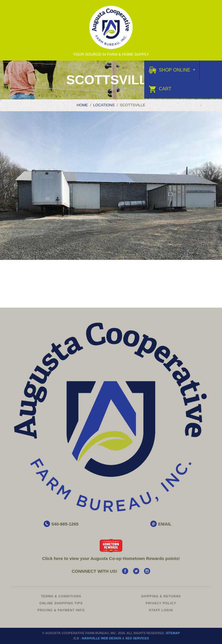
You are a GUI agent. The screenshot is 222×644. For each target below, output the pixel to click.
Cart (160, 89)
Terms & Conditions (61, 596)
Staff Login (161, 610)
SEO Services (137, 638)
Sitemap (173, 633)
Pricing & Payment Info (61, 610)
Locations (104, 105)
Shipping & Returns (161, 596)
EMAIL (165, 524)
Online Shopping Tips (61, 603)
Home (82, 105)
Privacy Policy (161, 603)
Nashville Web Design (101, 638)
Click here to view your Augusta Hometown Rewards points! (111, 558)
